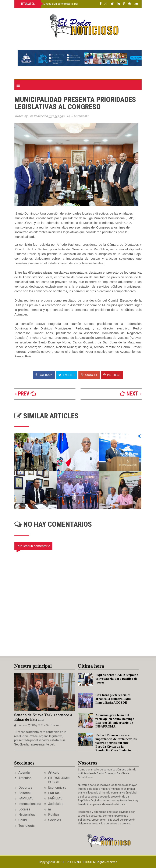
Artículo (54, 772)
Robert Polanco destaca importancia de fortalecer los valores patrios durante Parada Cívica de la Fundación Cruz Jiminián (116, 743)
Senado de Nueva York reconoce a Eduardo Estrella (43, 717)
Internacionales (30, 804)
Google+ (89, 375)
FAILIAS (54, 793)
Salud (23, 820)
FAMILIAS (26, 798)
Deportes (25, 787)
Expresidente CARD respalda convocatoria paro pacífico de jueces (61, 4)
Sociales (55, 820)
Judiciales (56, 804)
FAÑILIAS (55, 798)
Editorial (24, 793)
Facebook (44, 375)
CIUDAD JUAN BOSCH (59, 780)
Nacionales (27, 815)
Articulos (25, 778)
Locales (24, 809)
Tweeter (67, 375)
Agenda (24, 772)
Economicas (57, 787)
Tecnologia (26, 826)
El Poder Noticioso (78, 862)
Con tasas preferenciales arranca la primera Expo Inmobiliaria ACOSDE (113, 699)
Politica (54, 815)
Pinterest (112, 375)
